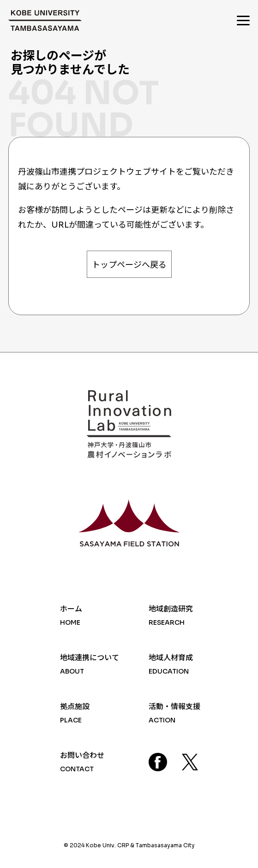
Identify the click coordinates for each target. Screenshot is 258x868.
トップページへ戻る (129, 265)
